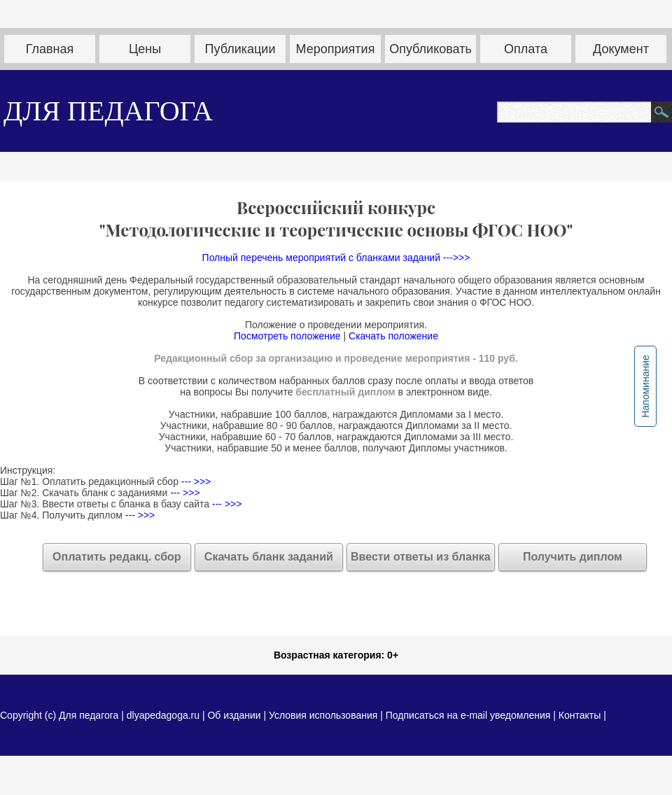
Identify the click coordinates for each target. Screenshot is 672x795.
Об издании (234, 715)
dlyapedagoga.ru (164, 715)
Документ (621, 49)
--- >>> (195, 481)
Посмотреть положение (287, 336)
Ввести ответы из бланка (421, 557)
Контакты (580, 715)
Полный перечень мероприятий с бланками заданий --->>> (336, 258)
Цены (145, 49)
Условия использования (323, 715)
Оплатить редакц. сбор (117, 557)
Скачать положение (393, 336)
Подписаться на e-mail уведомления (468, 715)
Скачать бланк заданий (269, 557)
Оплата (526, 49)
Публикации (240, 49)
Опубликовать (430, 49)
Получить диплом (573, 557)
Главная (50, 49)
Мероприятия (336, 49)
